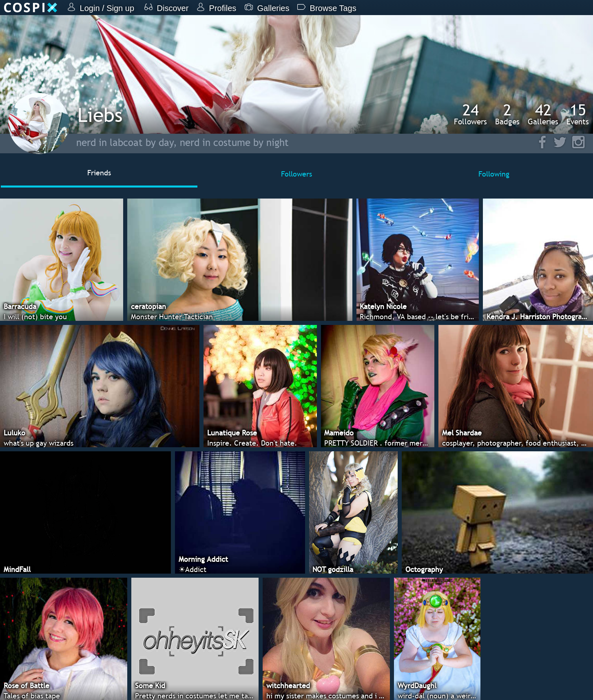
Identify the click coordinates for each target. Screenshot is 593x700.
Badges (507, 114)
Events (578, 114)
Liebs (100, 115)
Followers (470, 114)
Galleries (543, 114)
